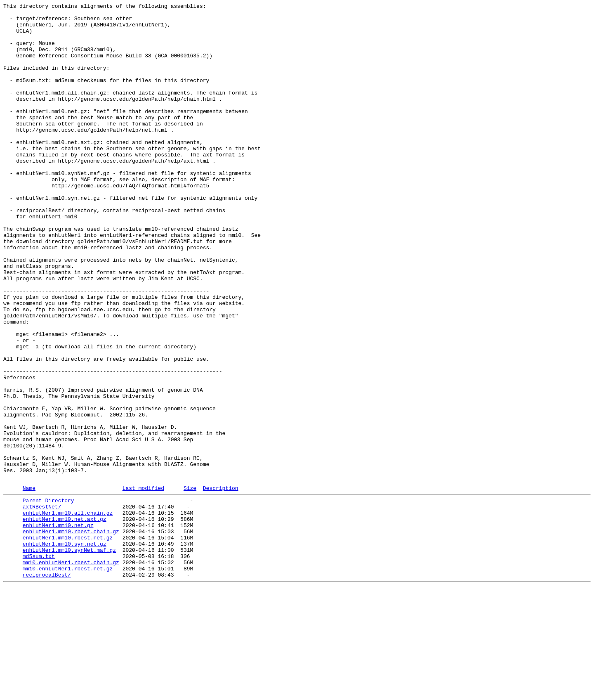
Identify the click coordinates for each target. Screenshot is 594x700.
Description (221, 584)
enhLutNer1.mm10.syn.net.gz (65, 650)
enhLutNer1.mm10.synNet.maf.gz (69, 657)
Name (29, 584)
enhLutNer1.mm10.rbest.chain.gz (71, 635)
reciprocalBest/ (47, 687)
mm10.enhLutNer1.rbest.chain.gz (71, 672)
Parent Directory (48, 598)
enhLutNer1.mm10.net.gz (58, 628)
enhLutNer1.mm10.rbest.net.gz (68, 643)
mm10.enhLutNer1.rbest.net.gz (68, 680)
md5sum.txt (39, 665)
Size (190, 584)
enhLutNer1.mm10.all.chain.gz (68, 613)
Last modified (143, 584)
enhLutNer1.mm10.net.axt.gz (65, 620)
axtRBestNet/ (42, 605)
